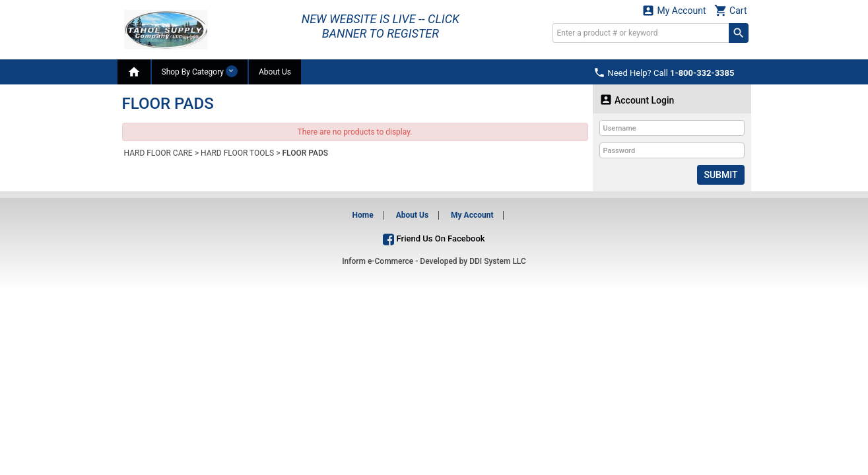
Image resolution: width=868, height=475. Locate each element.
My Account (674, 10)
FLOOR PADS (305, 153)
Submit (720, 175)
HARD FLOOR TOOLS (237, 153)
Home (363, 215)
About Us (275, 72)
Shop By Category (200, 71)
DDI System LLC (498, 261)
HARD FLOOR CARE (158, 153)
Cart (731, 10)
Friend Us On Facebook (434, 238)
